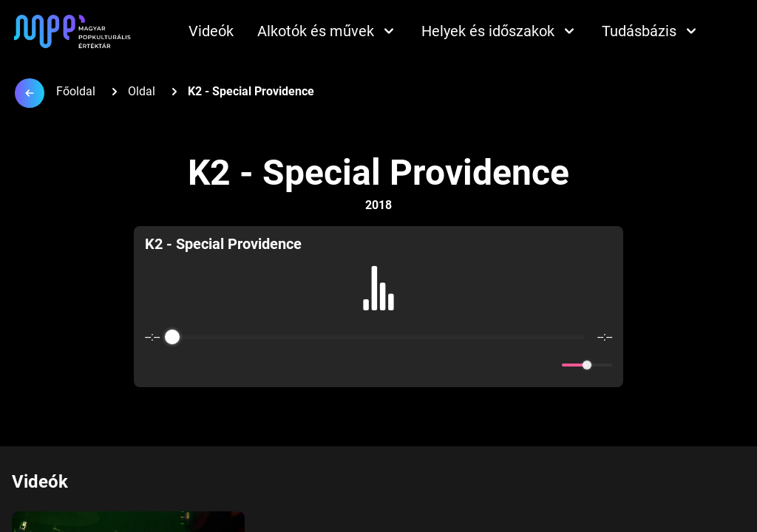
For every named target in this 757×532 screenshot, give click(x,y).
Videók (211, 31)
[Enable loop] (155, 365)
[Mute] (548, 365)
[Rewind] (346, 365)
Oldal (142, 91)
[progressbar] (379, 337)
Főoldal (76, 91)
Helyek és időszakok (500, 31)
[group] (378, 307)
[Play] (378, 365)
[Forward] (411, 365)
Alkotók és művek (327, 31)
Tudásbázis (651, 31)
